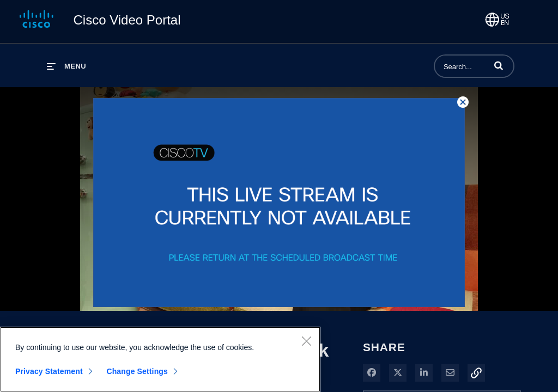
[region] (160, 359)
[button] (499, 65)
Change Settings (137, 371)
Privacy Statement (49, 371)
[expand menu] (66, 66)
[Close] (306, 341)
